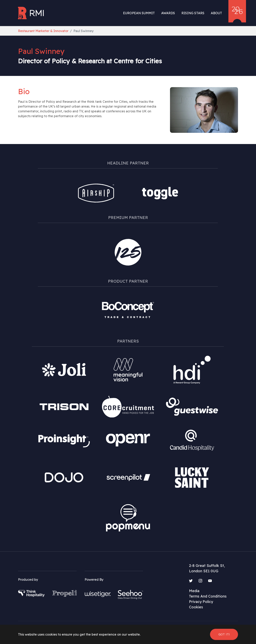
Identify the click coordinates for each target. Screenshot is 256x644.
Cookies (196, 607)
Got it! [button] (224, 634)
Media (194, 591)
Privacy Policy (201, 602)
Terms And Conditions (208, 596)
